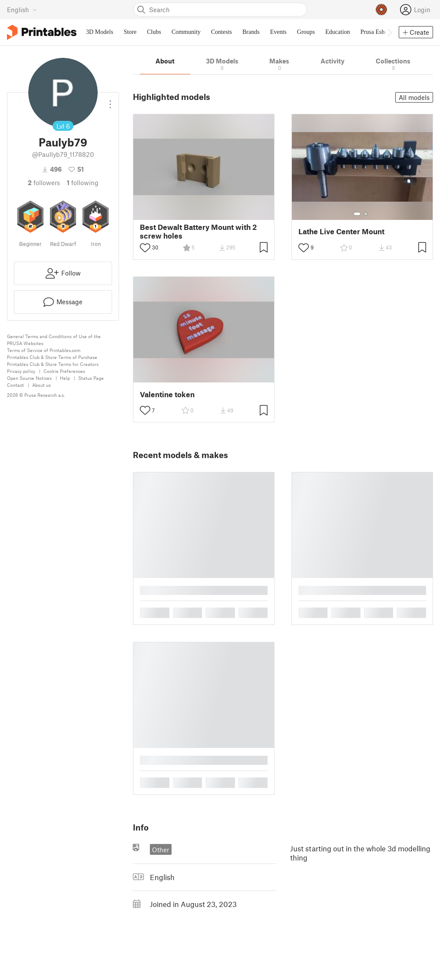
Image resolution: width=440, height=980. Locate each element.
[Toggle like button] (145, 248)
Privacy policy (21, 371)
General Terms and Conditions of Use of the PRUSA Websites (54, 340)
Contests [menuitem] (222, 32)
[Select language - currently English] (22, 10)
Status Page (91, 378)
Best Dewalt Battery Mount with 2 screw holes (198, 231)
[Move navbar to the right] (389, 32)
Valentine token (167, 394)
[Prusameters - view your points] (381, 10)
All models (414, 97)
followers (44, 183)
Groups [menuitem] (306, 32)
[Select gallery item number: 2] (366, 214)
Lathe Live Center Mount (341, 231)
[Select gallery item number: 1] (357, 214)
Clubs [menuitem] (154, 32)
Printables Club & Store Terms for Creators (53, 364)
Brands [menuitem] (251, 32)
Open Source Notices (29, 378)
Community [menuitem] (186, 32)
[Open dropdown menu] (110, 101)
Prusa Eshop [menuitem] (376, 32)
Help (65, 378)
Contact (15, 385)
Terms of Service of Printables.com (44, 350)
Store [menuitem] (130, 32)
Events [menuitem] (278, 32)
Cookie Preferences (64, 371)
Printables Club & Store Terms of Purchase (52, 357)
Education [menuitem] (338, 32)
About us (41, 385)
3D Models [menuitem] (100, 32)
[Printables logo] (42, 32)
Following (83, 183)
